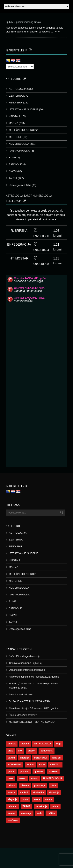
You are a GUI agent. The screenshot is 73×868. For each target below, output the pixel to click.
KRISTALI (14, 116)
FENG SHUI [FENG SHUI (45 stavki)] (41, 758)
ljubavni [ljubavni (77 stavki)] (39, 772)
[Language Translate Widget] (20, 67)
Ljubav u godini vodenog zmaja (23, 22)
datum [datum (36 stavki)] (11, 758)
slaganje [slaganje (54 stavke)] (12, 799)
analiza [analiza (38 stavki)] (12, 744)
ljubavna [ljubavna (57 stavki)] (25, 772)
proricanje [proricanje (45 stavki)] (40, 785)
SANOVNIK (15, 164)
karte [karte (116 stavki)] (42, 765)
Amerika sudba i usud (21, 694)
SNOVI (13, 171)
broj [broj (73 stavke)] (20, 751)
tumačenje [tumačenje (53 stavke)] (41, 806)
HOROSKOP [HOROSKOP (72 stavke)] (15, 765)
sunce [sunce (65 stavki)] (49, 799)
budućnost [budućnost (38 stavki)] (46, 751)
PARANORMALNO (19, 151)
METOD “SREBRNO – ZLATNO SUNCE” (32, 722)
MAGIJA (13, 123)
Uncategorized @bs (20, 185)
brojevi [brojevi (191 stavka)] (31, 751)
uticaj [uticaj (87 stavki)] (55, 806)
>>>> (57, 32)
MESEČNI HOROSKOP (22, 130)
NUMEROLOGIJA (19, 144)
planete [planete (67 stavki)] (25, 785)
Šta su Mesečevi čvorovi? (23, 715)
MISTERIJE (15, 137)
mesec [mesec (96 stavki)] (22, 778)
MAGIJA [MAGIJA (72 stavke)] (53, 772)
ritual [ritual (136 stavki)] (53, 785)
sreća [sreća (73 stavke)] (37, 799)
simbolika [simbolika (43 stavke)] (38, 793)
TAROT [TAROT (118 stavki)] (26, 806)
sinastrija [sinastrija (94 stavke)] (54, 793)
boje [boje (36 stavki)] (59, 744)
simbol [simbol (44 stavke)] (24, 793)
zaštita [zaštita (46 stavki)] (51, 813)
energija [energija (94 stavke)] (25, 758)
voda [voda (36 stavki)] (40, 813)
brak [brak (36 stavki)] (10, 751)
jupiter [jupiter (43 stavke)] (30, 765)
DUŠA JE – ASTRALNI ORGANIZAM (30, 701)
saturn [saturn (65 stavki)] (11, 793)
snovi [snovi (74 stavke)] (25, 799)
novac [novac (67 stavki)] (35, 778)
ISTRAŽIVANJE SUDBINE (24, 109)
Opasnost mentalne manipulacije (27, 670)
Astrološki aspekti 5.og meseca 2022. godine (34, 677)
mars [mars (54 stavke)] (11, 778)
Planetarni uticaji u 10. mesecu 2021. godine (34, 708)
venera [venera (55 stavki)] (12, 813)
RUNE (12, 158)
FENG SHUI (16, 103)
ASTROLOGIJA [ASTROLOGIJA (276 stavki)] (43, 744)
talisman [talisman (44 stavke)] (13, 806)
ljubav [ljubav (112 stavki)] (11, 772)
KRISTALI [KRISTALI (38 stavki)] (55, 765)
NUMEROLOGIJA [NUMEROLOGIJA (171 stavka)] (53, 778)
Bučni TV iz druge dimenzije (24, 656)
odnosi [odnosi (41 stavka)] (12, 785)
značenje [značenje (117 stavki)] (13, 820)
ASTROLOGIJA (18, 89)
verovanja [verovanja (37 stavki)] (26, 813)
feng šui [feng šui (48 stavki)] (57, 758)
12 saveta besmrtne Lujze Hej (26, 663)
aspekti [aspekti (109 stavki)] (25, 744)
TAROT (13, 178)
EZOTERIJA (16, 96)
